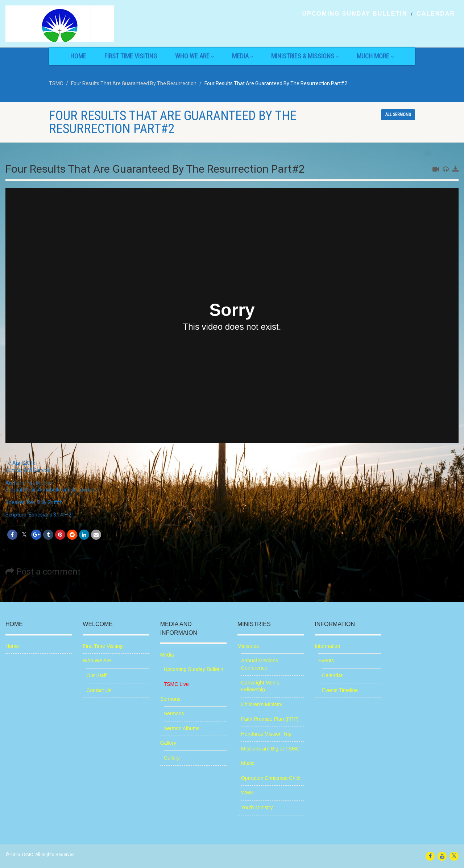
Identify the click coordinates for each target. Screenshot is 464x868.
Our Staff (96, 675)
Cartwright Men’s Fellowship (260, 686)
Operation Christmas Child (271, 778)
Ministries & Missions (305, 56)
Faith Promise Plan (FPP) (270, 719)
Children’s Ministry (262, 704)
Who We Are (194, 56)
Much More (375, 56)
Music (248, 763)
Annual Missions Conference (260, 664)
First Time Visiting (131, 56)
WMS (247, 793)
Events (326, 661)
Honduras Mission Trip (266, 734)
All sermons (398, 115)
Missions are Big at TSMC (270, 749)
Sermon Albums (182, 728)
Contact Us (99, 690)
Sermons (170, 699)
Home (78, 56)
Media (243, 56)
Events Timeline (340, 690)
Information (327, 646)
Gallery (168, 743)
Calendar (436, 14)
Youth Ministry (257, 807)
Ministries (248, 646)
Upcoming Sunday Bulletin (355, 14)
